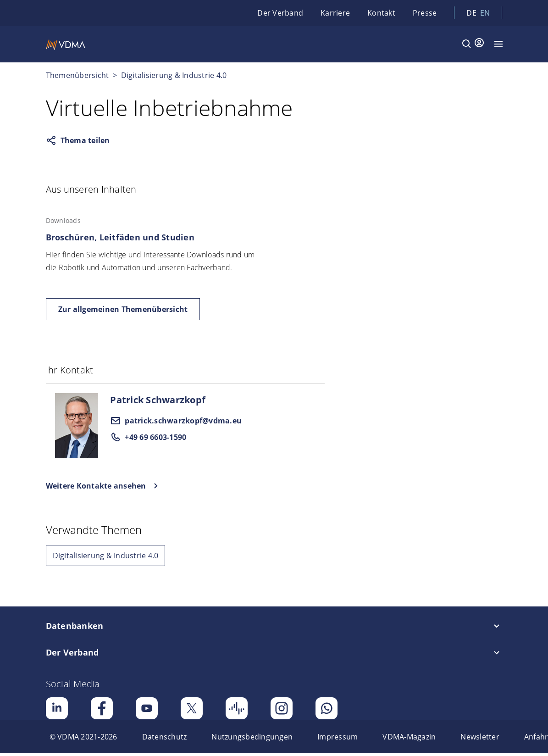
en (485, 13)
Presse (425, 13)
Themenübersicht (77, 75)
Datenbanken (75, 626)
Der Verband (280, 13)
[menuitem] (83, 737)
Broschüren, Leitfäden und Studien (120, 237)
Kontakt (381, 13)
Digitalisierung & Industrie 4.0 (174, 75)
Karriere (335, 13)
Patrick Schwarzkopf (158, 400)
